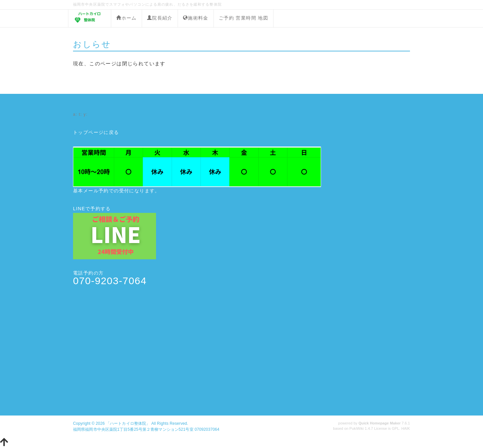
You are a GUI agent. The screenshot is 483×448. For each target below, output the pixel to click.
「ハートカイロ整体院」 (128, 423)
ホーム (126, 18)
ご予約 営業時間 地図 (243, 18)
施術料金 (196, 18)
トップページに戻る (96, 132)
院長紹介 (160, 18)
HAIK (406, 428)
